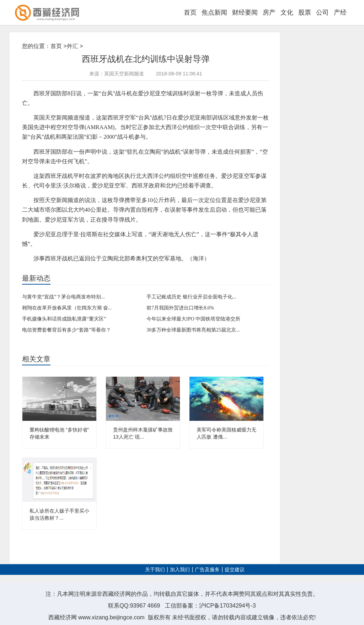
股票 (305, 12)
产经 (340, 12)
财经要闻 (245, 12)
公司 (322, 12)
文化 (287, 12)
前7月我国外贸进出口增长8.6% (180, 308)
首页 (190, 12)
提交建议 (235, 570)
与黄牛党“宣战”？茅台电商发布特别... (63, 297)
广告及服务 (207, 570)
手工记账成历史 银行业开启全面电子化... (191, 297)
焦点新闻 (214, 12)
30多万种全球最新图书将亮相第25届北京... (193, 330)
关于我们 (155, 570)
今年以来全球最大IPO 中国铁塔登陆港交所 (193, 319)
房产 (269, 12)
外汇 (73, 46)
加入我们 (180, 570)
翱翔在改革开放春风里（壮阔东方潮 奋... (67, 308)
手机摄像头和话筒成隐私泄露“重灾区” (64, 319)
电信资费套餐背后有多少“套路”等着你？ (66, 330)
